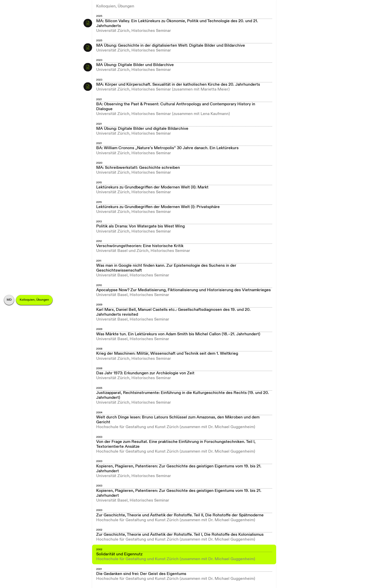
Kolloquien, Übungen (34, 300)
